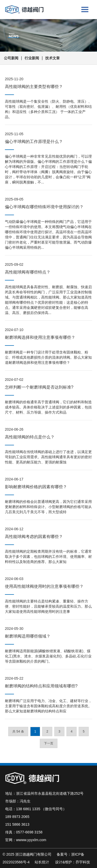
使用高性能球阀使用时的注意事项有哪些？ (44, 586)
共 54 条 (18, 732)
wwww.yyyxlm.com (31, 840)
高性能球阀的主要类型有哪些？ (34, 87)
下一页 (49, 743)
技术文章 (53, 58)
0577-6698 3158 (29, 832)
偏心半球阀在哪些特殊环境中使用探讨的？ (44, 207)
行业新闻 (32, 58)
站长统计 (42, 862)
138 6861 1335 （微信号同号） (41, 809)
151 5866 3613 (17, 824)
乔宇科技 (83, 862)
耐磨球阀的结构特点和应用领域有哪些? (41, 686)
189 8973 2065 (17, 817)
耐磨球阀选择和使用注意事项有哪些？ (40, 337)
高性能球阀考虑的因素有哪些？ (34, 537)
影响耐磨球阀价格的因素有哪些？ (36, 487)
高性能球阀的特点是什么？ (30, 437)
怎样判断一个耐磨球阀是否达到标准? (39, 387)
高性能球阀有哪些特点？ (28, 272)
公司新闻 (11, 58)
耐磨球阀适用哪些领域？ (28, 636)
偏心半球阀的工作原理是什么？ (34, 142)
